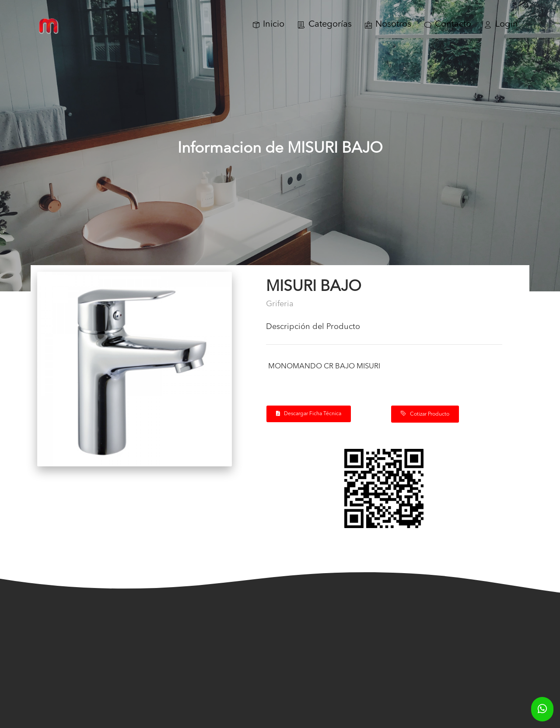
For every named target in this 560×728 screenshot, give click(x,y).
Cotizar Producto (425, 414)
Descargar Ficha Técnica (309, 414)
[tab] (384, 330)
